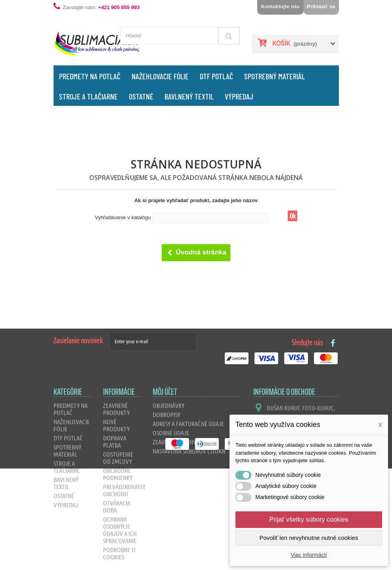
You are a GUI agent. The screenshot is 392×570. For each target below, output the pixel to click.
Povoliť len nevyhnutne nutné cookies (309, 538)
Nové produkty (116, 425)
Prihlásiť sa (321, 7)
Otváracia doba (117, 506)
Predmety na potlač (90, 76)
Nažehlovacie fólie (160, 76)
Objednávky (168, 405)
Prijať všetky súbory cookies (309, 519)
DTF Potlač (216, 76)
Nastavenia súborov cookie (189, 451)
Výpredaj (239, 96)
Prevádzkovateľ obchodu (124, 490)
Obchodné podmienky (118, 474)
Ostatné (141, 96)
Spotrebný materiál (274, 76)
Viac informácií (309, 555)
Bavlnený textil (189, 96)
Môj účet (165, 392)
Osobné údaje (171, 433)
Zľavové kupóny (174, 442)
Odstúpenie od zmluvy (118, 458)
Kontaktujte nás (281, 7)
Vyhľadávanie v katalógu (123, 217)
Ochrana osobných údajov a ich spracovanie (120, 530)
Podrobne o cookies (119, 553)
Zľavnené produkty (116, 409)
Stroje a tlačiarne (88, 96)
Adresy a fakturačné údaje (188, 424)
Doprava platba (115, 441)
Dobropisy (166, 414)
